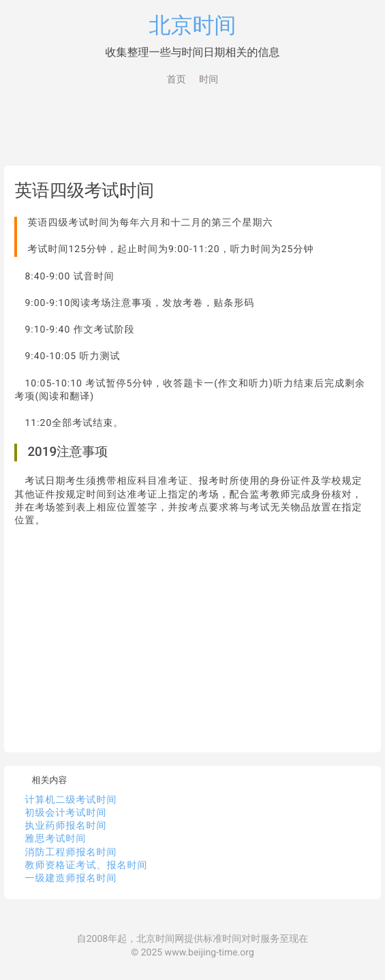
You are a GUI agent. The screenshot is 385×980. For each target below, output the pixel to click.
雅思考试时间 (55, 839)
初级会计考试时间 (65, 813)
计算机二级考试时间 (71, 800)
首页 (176, 80)
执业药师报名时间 (65, 826)
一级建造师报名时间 (71, 878)
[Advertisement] (193, 128)
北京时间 (193, 25)
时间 (209, 80)
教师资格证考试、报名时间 (86, 866)
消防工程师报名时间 (71, 853)
